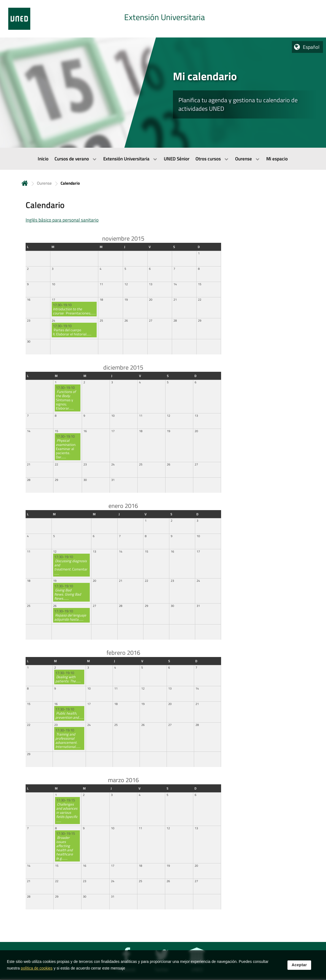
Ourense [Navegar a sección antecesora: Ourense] (44, 183)
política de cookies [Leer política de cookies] (37, 968)
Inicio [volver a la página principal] (25, 183)
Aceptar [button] (299, 965)
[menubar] (163, 159)
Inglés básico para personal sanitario (62, 220)
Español (311, 47)
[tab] (163, 19)
